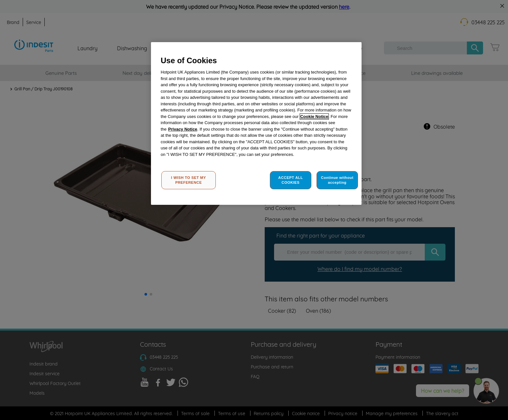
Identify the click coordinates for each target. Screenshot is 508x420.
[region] (256, 124)
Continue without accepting (337, 180)
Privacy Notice (183, 129)
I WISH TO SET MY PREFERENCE (189, 180)
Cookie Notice (314, 117)
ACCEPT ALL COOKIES (291, 180)
